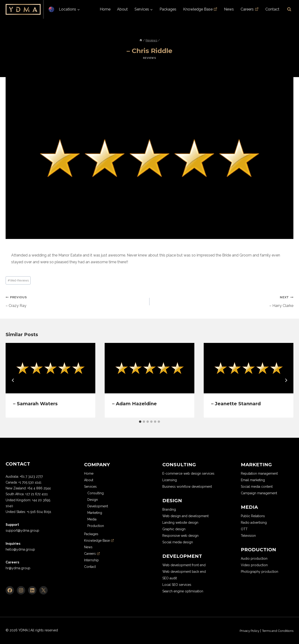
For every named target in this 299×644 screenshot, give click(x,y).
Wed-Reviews (18, 280)
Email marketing (253, 480)
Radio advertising (254, 523)
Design (93, 500)
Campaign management (259, 493)
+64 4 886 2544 (39, 488)
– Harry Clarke (223, 301)
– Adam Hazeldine (134, 404)
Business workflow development (187, 487)
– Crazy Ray (76, 301)
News (229, 9)
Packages (168, 9)
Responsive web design (180, 536)
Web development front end (184, 565)
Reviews (150, 58)
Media (92, 519)
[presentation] (50, 368)
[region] (61, 610)
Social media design (178, 542)
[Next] (286, 380)
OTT (244, 529)
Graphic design (174, 529)
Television (248, 536)
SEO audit (170, 578)
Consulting (96, 493)
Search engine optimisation (183, 591)
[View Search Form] (289, 9)
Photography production (260, 572)
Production (96, 526)
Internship (91, 560)
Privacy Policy (246, 631)
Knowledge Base (200, 9)
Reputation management (259, 473)
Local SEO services (177, 585)
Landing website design (180, 523)
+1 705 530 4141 (30, 482)
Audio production (254, 559)
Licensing (170, 480)
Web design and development (185, 516)
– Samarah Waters (35, 404)
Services (90, 487)
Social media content (257, 487)
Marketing (95, 513)
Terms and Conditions (276, 631)
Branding (169, 509)
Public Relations (253, 516)
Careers (250, 9)
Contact (272, 9)
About (122, 9)
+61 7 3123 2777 (31, 477)
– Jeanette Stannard (236, 404)
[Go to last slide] (13, 380)
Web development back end (184, 572)
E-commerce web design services (188, 473)
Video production (254, 565)
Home (105, 9)
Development (98, 506)
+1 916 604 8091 (39, 512)
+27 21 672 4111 (36, 494)
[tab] (140, 422)
